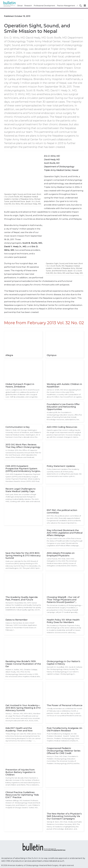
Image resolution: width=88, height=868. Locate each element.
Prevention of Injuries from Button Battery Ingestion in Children (20, 772)
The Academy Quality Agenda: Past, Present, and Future (22, 598)
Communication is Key (18, 427)
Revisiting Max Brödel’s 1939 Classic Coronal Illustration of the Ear (23, 664)
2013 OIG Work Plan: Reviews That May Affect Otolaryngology (23, 446)
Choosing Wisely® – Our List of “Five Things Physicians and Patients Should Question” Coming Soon (63, 600)
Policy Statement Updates (61, 466)
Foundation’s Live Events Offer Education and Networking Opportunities (63, 407)
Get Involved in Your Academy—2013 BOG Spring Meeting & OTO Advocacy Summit (23, 708)
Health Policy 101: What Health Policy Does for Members (63, 621)
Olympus (52, 355)
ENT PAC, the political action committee (62, 511)
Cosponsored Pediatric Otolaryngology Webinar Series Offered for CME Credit (64, 751)
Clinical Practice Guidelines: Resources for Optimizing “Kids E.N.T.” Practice (22, 795)
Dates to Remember (17, 620)
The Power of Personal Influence (65, 705)
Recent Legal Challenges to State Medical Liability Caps (21, 490)
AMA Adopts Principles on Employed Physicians (61, 554)
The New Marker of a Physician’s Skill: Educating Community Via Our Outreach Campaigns (64, 816)
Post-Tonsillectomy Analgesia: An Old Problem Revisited (65, 729)
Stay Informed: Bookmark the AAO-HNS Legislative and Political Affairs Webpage (65, 533)
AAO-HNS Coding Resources (62, 427)
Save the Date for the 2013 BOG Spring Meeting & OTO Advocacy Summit (23, 556)
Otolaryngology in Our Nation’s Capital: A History (63, 663)
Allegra (9, 355)
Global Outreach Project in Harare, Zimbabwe (20, 385)
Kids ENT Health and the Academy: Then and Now (19, 729)
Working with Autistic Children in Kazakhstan (64, 385)
